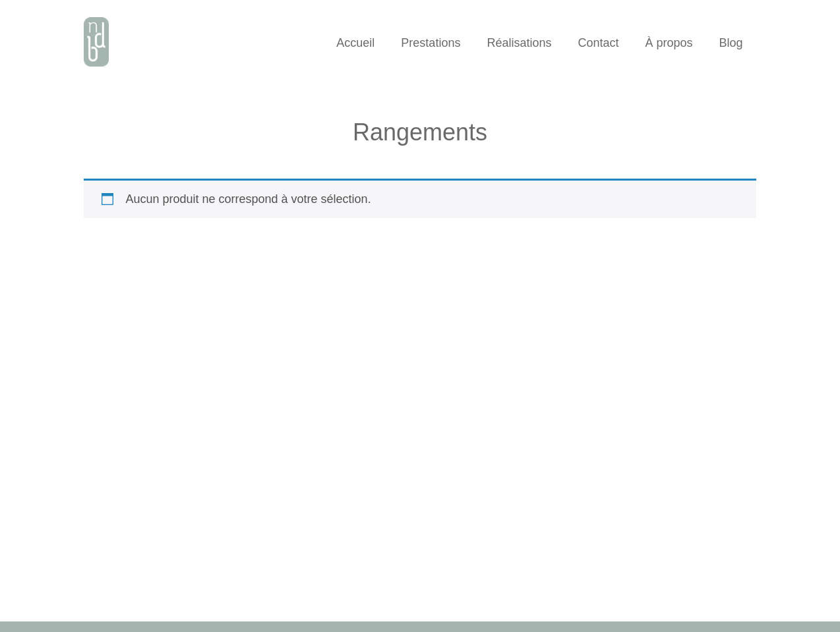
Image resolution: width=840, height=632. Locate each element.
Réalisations (519, 43)
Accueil (355, 43)
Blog (731, 43)
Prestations (431, 43)
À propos (669, 43)
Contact (598, 43)
